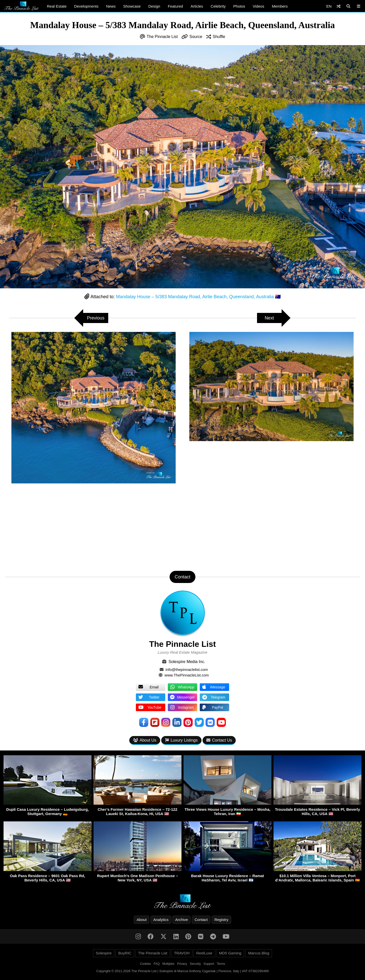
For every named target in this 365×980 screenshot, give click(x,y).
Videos (259, 6)
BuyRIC (125, 953)
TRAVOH (182, 953)
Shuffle (219, 37)
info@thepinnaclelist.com (187, 670)
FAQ (157, 964)
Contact (201, 920)
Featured (175, 6)
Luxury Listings (181, 740)
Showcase (132, 6)
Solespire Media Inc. (187, 662)
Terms (221, 964)
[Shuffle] (339, 6)
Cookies (145, 964)
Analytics (161, 920)
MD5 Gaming (230, 953)
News (111, 6)
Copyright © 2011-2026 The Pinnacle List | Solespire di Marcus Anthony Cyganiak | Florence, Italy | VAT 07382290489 (182, 971)
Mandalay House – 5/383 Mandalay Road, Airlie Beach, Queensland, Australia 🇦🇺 (198, 297)
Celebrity (218, 6)
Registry (221, 920)
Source (196, 37)
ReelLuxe (204, 953)
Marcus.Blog (259, 953)
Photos (239, 6)
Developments (86, 6)
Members (280, 6)
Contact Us (219, 740)
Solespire (104, 953)
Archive (181, 920)
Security (195, 964)
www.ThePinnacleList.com (187, 675)
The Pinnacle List (162, 37)
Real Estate (57, 6)
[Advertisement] (182, 528)
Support (209, 964)
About (142, 920)
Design (154, 6)
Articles (197, 6)
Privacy (182, 964)
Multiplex (168, 964)
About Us (145, 740)
